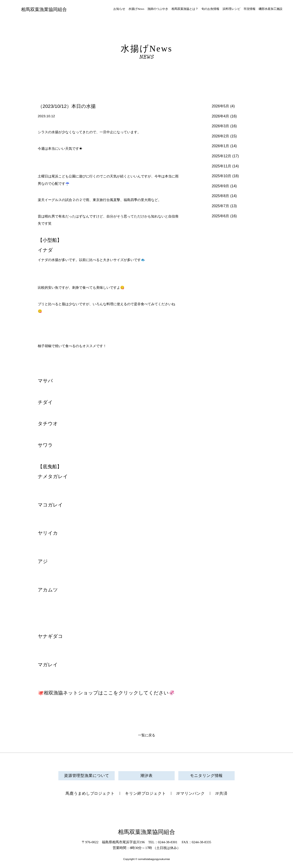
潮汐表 (146, 776)
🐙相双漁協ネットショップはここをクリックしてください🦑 (106, 693)
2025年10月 (221, 176)
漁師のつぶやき (158, 9)
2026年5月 (221, 106)
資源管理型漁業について (87, 776)
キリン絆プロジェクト (145, 793)
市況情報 (250, 9)
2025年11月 (221, 166)
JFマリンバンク (191, 793)
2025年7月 (221, 206)
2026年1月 (221, 146)
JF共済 (221, 793)
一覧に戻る (147, 735)
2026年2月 (221, 136)
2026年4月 (221, 116)
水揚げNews (136, 9)
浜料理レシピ (231, 9)
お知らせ (119, 9)
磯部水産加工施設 (271, 9)
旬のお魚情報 (210, 9)
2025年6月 (221, 216)
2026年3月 (221, 126)
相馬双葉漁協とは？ (185, 9)
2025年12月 (221, 156)
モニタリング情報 (206, 776)
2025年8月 (221, 196)
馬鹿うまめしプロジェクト (90, 793)
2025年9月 (221, 186)
